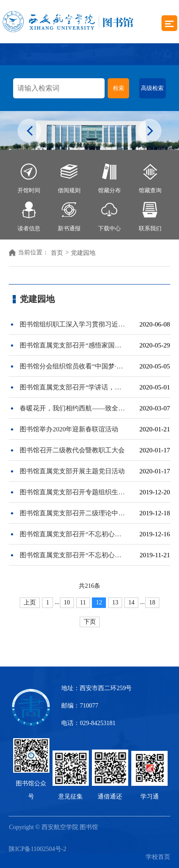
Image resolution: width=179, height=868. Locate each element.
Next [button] (150, 131)
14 (131, 602)
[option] (89, 130)
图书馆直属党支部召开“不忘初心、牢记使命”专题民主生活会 (73, 534)
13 (115, 602)
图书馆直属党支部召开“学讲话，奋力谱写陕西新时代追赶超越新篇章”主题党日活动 (73, 387)
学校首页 (158, 857)
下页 (90, 622)
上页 (30, 602)
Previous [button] (30, 131)
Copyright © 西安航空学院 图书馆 (56, 827)
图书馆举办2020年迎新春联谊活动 (69, 429)
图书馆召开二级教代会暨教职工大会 (72, 450)
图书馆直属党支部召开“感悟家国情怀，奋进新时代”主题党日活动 (73, 345)
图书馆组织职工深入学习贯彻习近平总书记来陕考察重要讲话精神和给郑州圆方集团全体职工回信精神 (73, 324)
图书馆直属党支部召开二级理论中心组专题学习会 (73, 513)
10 (67, 602)
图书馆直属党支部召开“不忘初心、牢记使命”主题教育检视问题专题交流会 (73, 555)
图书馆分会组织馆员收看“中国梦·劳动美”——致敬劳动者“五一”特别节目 (73, 366)
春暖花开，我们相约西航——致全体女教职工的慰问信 (73, 408)
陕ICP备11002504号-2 (37, 849)
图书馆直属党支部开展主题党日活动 (72, 471)
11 (83, 602)
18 (152, 602)
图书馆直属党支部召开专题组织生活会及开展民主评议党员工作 (73, 492)
